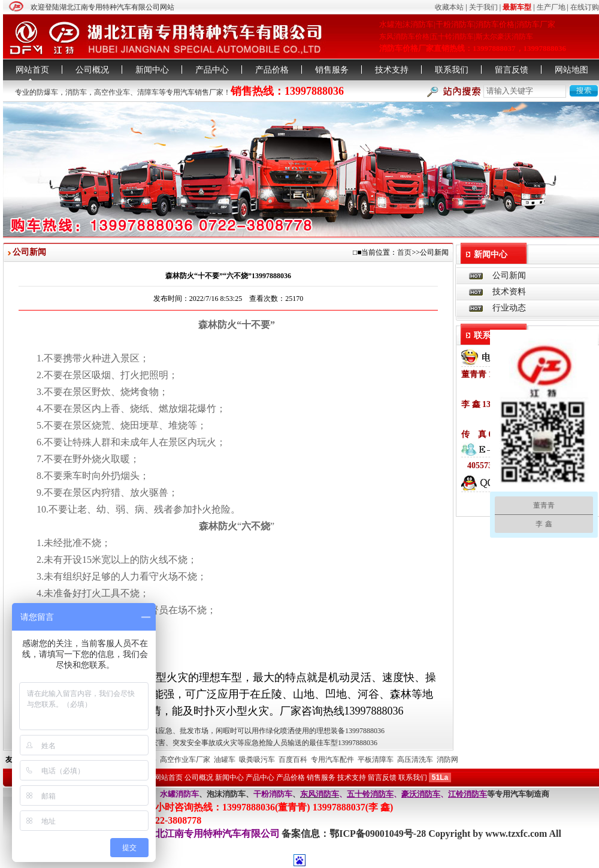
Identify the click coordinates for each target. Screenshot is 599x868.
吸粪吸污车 (257, 759)
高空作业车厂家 (185, 759)
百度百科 (293, 759)
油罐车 (225, 759)
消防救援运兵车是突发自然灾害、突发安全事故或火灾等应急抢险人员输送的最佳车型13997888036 (221, 743)
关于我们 (483, 7)
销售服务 (332, 70)
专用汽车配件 (332, 759)
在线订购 (585, 7)
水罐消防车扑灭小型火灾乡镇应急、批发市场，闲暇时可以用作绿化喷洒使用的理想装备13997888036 (225, 731)
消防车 (76, 92)
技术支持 (392, 70)
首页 (404, 252)
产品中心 (212, 70)
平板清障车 (376, 759)
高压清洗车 (415, 759)
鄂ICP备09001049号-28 (379, 834)
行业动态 (509, 308)
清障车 (148, 92)
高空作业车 (112, 92)
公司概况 (92, 70)
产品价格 (272, 70)
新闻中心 (152, 70)
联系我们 (452, 70)
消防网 (447, 759)
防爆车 (47, 92)
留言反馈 (512, 70)
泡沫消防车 (226, 794)
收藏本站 (449, 7)
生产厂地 (551, 7)
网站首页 (32, 70)
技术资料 (509, 292)
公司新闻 (509, 275)
